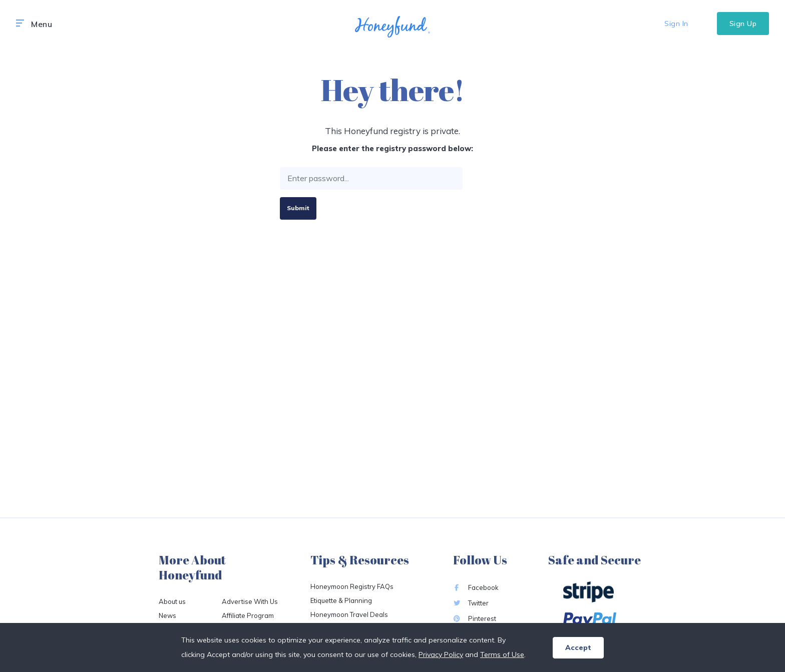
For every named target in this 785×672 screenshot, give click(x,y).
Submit (298, 208)
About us (172, 601)
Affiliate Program (248, 615)
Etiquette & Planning (341, 600)
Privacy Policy (441, 654)
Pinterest (475, 618)
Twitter (471, 603)
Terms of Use (502, 654)
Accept (578, 647)
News (167, 615)
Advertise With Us (250, 601)
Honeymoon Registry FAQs (352, 586)
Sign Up (743, 24)
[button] (20, 24)
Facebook (476, 587)
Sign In (676, 24)
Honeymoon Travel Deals (349, 614)
